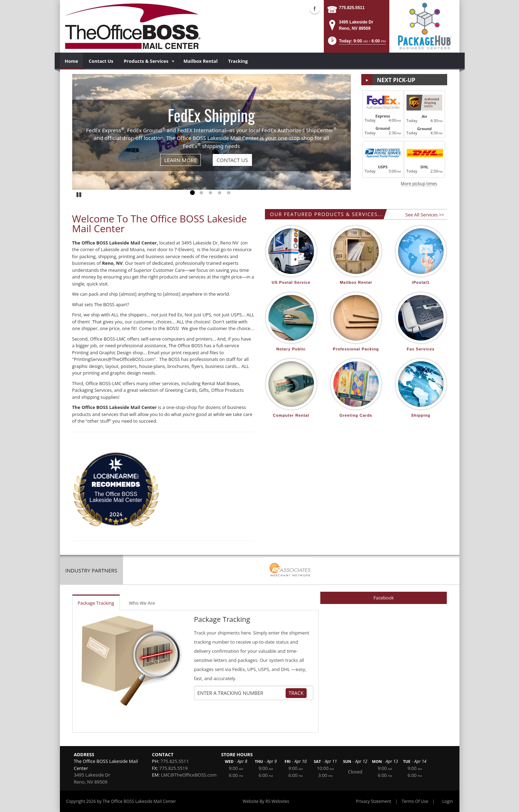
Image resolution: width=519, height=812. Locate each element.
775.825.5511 (352, 8)
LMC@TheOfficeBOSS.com (189, 775)
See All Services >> (425, 215)
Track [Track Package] (296, 693)
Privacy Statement (374, 801)
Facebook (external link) (315, 8)
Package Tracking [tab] (96, 603)
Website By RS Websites (266, 801)
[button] (356, 43)
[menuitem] (72, 61)
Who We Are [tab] (142, 603)
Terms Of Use (415, 801)
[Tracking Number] (241, 693)
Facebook (384, 598)
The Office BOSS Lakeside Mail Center (116, 497)
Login (448, 801)
